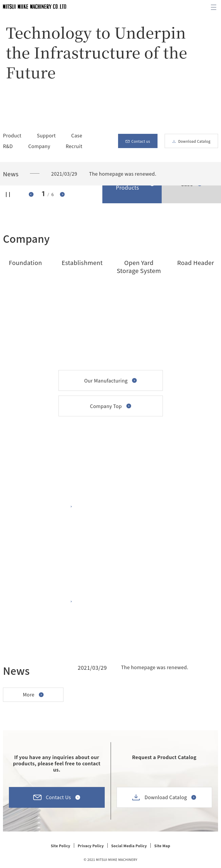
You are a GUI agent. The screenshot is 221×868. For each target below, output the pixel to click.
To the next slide (62, 195)
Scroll (204, 30)
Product (12, 135)
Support (46, 135)
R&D (8, 146)
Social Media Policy (129, 846)
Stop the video (21, 107)
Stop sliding (8, 195)
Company (39, 147)
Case (77, 135)
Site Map (162, 846)
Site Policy (61, 846)
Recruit (74, 146)
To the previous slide (31, 195)
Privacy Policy (91, 846)
